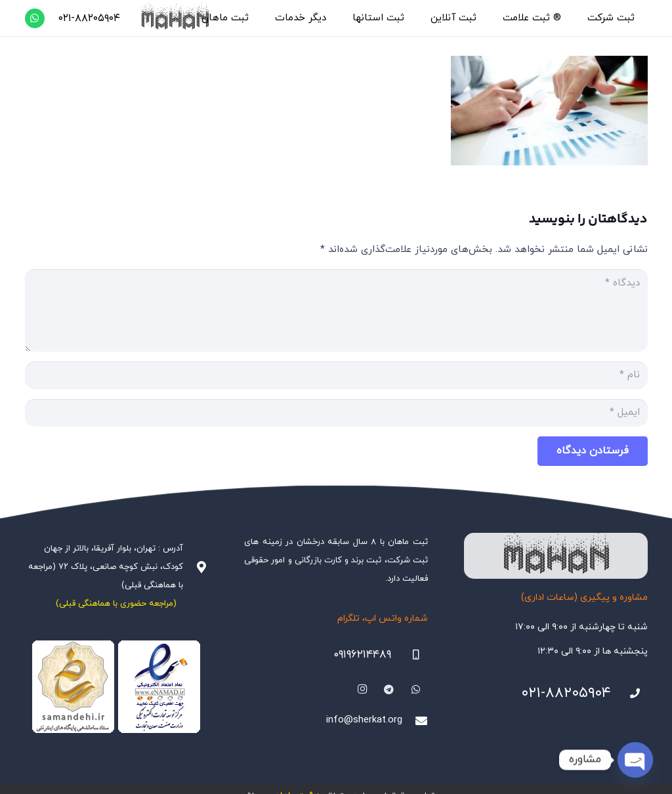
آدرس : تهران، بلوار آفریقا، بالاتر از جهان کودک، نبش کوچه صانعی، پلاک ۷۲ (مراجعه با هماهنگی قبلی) (106, 567)
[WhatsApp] (35, 18)
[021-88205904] (629, 694)
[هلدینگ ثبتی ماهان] (175, 18)
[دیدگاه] (336, 310)
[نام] (336, 375)
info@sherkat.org (364, 720)
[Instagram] (362, 690)
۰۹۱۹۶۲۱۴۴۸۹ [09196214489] (362, 655)
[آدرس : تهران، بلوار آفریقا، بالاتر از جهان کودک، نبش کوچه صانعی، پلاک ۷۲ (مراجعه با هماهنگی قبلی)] (196, 567)
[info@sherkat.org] (415, 721)
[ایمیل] (336, 413)
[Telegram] (389, 690)
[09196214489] (409, 655)
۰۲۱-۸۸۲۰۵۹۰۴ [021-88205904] (566, 693)
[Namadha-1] (117, 687)
